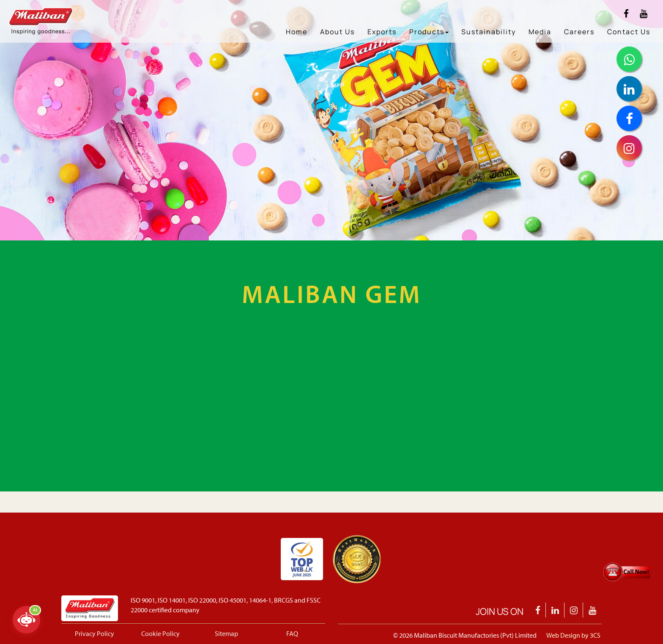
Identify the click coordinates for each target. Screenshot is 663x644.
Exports (382, 32)
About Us (337, 32)
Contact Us (629, 32)
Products (429, 32)
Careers (579, 32)
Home (297, 32)
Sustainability (489, 32)
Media (540, 32)
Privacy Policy (95, 633)
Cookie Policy (160, 633)
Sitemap (226, 633)
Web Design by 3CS (573, 635)
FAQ (292, 633)
